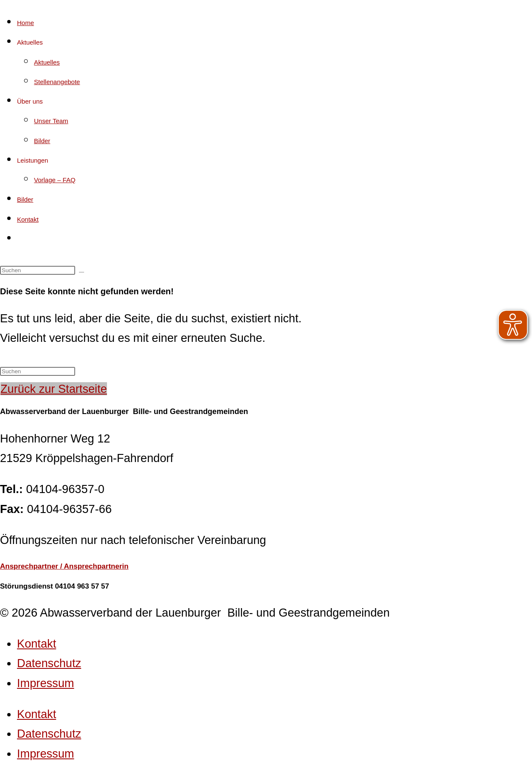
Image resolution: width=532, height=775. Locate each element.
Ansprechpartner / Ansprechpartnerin (64, 566)
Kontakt (28, 219)
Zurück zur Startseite (54, 389)
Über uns (30, 101)
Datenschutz (49, 663)
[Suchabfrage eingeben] (38, 270)
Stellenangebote (57, 82)
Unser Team (51, 121)
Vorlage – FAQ (55, 180)
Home (25, 23)
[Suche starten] (82, 272)
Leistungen (32, 160)
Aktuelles (30, 42)
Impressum (45, 683)
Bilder (42, 141)
